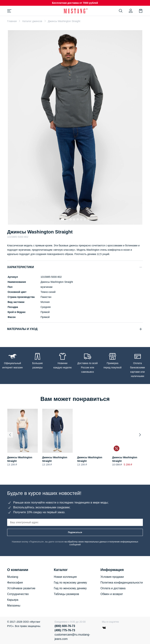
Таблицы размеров (66, 594)
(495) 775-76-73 (65, 630)
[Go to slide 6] (81, 219)
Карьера (13, 600)
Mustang (13, 577)
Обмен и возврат (112, 594)
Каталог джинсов (32, 21)
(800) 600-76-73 (65, 626)
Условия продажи (112, 577)
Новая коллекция (65, 577)
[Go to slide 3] (71, 219)
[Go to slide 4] (74, 219)
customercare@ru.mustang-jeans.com (72, 637)
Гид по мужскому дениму (70, 583)
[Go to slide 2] (67, 219)
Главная (12, 21)
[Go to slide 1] (62, 219)
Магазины (14, 606)
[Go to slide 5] (78, 219)
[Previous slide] (10, 435)
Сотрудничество (18, 594)
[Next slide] (140, 435)
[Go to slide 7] (85, 219)
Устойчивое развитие (21, 588)
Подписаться (75, 532)
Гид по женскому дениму (70, 588)
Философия (15, 583)
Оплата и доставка (113, 588)
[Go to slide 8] (88, 219)
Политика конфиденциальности (122, 583)
